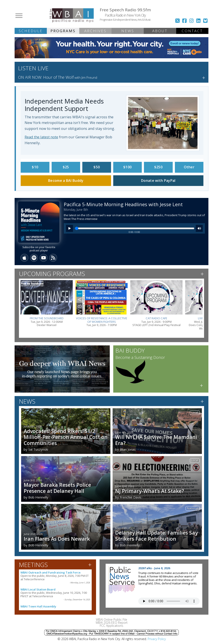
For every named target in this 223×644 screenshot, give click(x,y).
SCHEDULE (31, 31)
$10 (35, 167)
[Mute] (199, 228)
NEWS (128, 31)
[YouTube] (44, 258)
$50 (97, 167)
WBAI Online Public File (111, 620)
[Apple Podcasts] (24, 258)
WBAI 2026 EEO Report (112, 623)
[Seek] (135, 228)
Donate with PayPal (158, 181)
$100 (127, 167)
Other (189, 167)
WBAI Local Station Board (38, 589)
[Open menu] (19, 16)
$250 (158, 167)
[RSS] (53, 258)
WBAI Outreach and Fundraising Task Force (51, 572)
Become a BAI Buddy (66, 181)
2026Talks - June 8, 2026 (154, 568)
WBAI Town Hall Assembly (38, 606)
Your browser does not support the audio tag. (169, 601)
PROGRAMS (63, 31)
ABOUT (160, 31)
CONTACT (192, 31)
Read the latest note (41, 137)
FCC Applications (111, 626)
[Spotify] (34, 258)
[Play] (69, 228)
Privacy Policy (157, 639)
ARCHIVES (95, 31)
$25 (66, 167)
